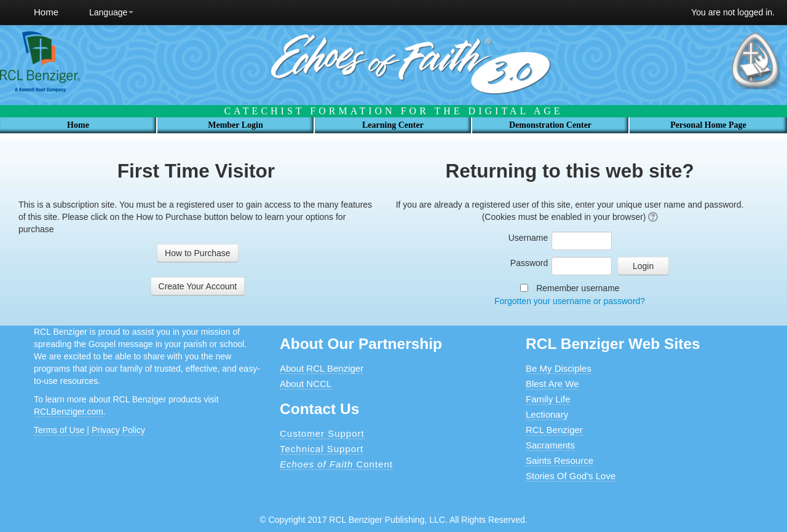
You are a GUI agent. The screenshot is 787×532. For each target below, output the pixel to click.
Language (111, 12)
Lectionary (547, 414)
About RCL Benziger (322, 368)
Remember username (578, 288)
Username (528, 238)
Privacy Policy (118, 430)
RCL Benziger (554, 430)
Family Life (548, 399)
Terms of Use (60, 430)
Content (336, 464)
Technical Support (322, 449)
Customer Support (322, 433)
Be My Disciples (559, 368)
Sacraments (550, 445)
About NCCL (306, 384)
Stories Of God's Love (571, 476)
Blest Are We (552, 384)
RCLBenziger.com (69, 412)
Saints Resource (560, 460)
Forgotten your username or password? (570, 301)
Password (529, 263)
